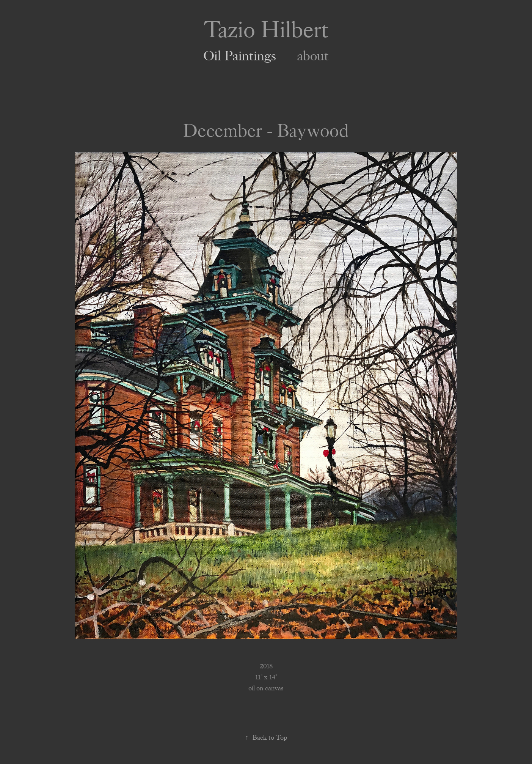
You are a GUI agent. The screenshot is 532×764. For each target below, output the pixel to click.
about (313, 56)
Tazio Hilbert (266, 30)
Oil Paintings (240, 56)
